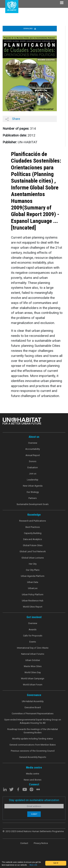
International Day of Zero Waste (33, 648)
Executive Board (33, 707)
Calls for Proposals (33, 636)
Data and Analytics (33, 539)
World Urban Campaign (33, 678)
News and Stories (33, 780)
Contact (24, 843)
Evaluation (33, 467)
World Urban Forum (33, 685)
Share (13, 119)
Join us (33, 474)
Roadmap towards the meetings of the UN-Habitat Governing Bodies (33, 731)
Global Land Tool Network (33, 551)
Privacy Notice (41, 843)
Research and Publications (33, 521)
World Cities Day (33, 672)
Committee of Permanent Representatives (33, 714)
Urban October (33, 660)
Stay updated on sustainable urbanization (34, 800)
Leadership (33, 480)
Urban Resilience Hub (33, 601)
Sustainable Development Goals (33, 504)
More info (33, 865)
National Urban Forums (33, 654)
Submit (34, 814)
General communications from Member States (33, 745)
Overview (33, 443)
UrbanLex (33, 588)
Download (30, 28)
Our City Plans (33, 570)
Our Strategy (33, 492)
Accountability (33, 449)
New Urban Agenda (33, 486)
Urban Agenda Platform (33, 576)
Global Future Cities (33, 545)
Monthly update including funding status (33, 739)
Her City (33, 564)
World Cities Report (33, 607)
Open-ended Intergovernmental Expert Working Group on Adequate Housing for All (33, 721)
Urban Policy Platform (33, 594)
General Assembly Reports (33, 757)
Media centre (33, 774)
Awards (33, 630)
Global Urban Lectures (33, 558)
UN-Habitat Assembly (33, 701)
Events (33, 642)
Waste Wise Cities (33, 666)
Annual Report (33, 455)
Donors (33, 461)
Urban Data (33, 582)
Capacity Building (33, 533)
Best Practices (33, 527)
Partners (33, 498)
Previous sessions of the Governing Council (33, 751)
